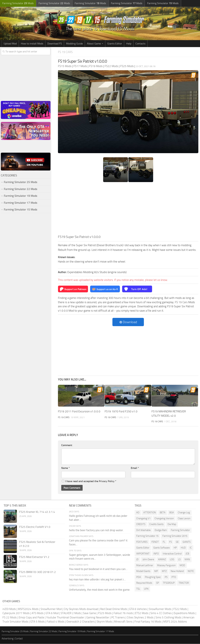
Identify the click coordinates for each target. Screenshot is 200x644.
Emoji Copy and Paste (31, 618)
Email (135, 468)
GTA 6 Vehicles (138, 609)
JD (137, 560)
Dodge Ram (161, 530)
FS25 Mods (105, 613)
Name (65, 468)
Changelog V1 (143, 519)
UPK (146, 589)
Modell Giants (143, 571)
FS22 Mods (180, 609)
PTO (174, 577)
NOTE (191, 571)
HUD (183, 548)
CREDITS (141, 525)
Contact (19, 639)
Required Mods (144, 583)
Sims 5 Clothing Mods (168, 618)
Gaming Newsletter (98, 618)
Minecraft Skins (123, 622)
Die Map (172, 525)
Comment (67, 445)
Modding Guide (74, 44)
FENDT (155, 542)
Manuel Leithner (145, 566)
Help (129, 44)
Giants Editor (115, 44)
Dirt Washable (143, 530)
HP (175, 548)
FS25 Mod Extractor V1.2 (34, 557)
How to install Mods (32, 44)
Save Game (89, 613)
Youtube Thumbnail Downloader (65, 618)
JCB (187, 554)
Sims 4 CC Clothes (161, 613)
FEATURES (142, 542)
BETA (163, 513)
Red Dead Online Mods (114, 609)
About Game (94, 44)
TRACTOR (184, 583)
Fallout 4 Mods (56, 622)
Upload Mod (10, 44)
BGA (172, 513)
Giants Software (162, 548)
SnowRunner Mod (51, 609)
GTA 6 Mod (52, 613)
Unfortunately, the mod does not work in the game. (100, 590)
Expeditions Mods (184, 613)
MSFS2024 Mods (28, 609)
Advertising (8, 639)
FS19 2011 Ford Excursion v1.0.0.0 (79, 412)
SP (158, 583)
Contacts (140, 44)
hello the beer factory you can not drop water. (96, 530)
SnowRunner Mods (160, 609)
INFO (156, 554)
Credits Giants (156, 525)
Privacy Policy (107, 482)
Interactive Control (172, 554)
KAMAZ (162, 560)
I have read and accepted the (89, 482)
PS (166, 577)
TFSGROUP (169, 583)
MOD (182, 566)
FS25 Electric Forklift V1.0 (35, 527)
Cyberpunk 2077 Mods (16, 613)
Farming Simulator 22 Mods (21, 189)
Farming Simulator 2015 (175, 536)
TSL (138, 589)
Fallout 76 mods (123, 613)
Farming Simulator (180, 530)
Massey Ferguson (166, 566)
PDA (139, 577)
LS (179, 560)
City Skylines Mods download (81, 609)
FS (171, 542)
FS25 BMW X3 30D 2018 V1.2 (37, 572)
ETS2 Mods (142, 613)
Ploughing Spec (153, 577)
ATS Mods (38, 613)
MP (156, 571)
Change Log (184, 513)
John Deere (148, 560)
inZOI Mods (9, 609)
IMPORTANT (143, 554)
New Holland (177, 571)
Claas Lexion (184, 519)
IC (191, 548)
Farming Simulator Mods (18, 3)
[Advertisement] (128, 210)
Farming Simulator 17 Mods (21, 203)
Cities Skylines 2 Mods (140, 618)
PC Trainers (118, 618)
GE (177, 542)
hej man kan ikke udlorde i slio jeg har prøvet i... (97, 580)
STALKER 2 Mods (71, 613)
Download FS (55, 44)
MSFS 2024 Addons (175, 622)
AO (138, 513)
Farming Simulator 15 (147, 536)
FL (164, 542)
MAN (187, 560)
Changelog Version (164, 519)
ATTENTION (150, 513)
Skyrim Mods (104, 622)
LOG (172, 560)
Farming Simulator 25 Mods (21, 182)
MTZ (164, 571)
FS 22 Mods (10, 618)
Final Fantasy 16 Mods (148, 622)
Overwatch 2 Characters (81, 622)
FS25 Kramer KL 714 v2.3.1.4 (37, 512)
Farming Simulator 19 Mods (21, 196)
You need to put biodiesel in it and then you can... (98, 569)
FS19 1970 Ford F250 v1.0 (121, 412)
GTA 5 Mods (37, 622)
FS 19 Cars (66, 52)
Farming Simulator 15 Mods (21, 210)
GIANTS (187, 542)
